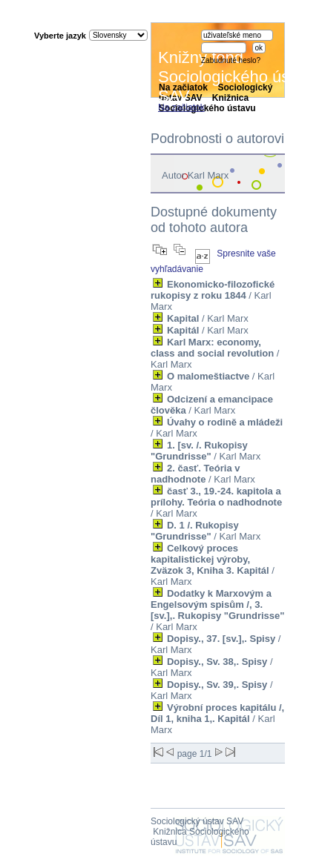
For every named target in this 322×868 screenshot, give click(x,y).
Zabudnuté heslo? (231, 60)
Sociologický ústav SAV (197, 821)
